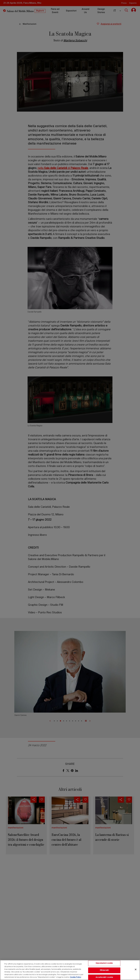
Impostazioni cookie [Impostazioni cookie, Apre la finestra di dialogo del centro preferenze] (104, 963)
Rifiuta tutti (104, 970)
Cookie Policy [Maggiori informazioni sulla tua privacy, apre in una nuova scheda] (75, 977)
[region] (70, 970)
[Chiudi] (136, 970)
